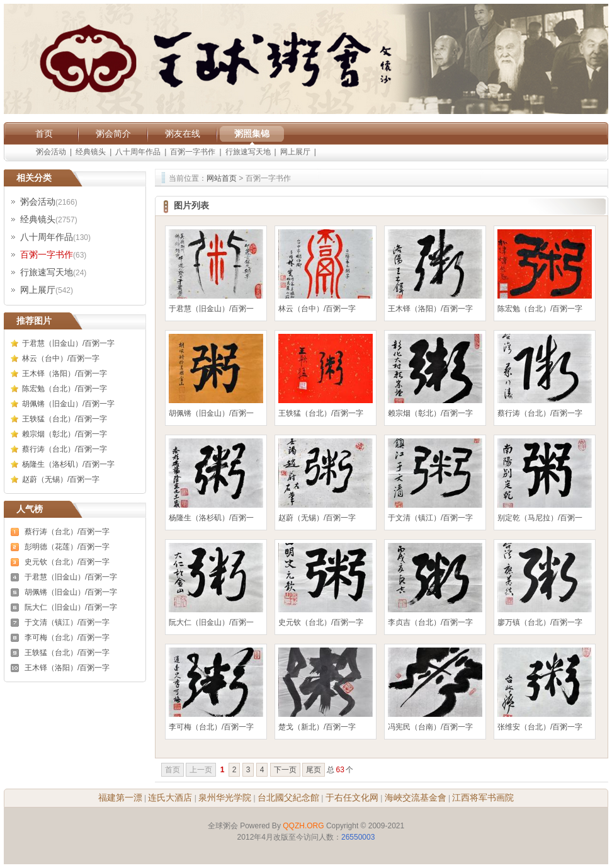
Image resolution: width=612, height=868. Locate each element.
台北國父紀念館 (288, 797)
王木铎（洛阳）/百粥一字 (65, 374)
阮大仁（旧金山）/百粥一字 (71, 607)
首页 (44, 134)
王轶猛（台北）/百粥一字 (65, 419)
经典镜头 (91, 152)
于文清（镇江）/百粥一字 (67, 622)
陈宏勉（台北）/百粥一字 (65, 389)
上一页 (201, 770)
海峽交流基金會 (416, 797)
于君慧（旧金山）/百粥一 (211, 309)
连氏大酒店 (170, 797)
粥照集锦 (252, 134)
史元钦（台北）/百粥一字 (67, 562)
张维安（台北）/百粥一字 (540, 727)
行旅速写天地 (248, 152)
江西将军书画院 (483, 797)
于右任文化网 (352, 797)
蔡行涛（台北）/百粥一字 (65, 449)
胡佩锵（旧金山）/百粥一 (211, 413)
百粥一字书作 (193, 152)
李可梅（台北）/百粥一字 (67, 637)
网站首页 (222, 178)
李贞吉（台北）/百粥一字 (430, 622)
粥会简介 (113, 134)
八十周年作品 (138, 152)
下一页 (285, 770)
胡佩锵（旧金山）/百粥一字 (68, 404)
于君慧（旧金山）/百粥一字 (68, 343)
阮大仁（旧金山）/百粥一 (211, 622)
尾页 (314, 770)
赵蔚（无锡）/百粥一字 (61, 479)
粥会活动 (51, 152)
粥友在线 (183, 134)
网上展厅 (295, 152)
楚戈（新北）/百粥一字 (317, 727)
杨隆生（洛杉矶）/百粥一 (211, 518)
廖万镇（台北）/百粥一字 (540, 622)
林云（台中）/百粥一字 (61, 358)
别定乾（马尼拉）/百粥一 (540, 518)
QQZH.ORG (303, 826)
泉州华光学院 (225, 797)
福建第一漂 (120, 797)
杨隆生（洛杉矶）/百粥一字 (68, 464)
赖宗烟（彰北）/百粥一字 (65, 434)
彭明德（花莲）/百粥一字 (67, 547)
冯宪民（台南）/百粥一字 (430, 727)
